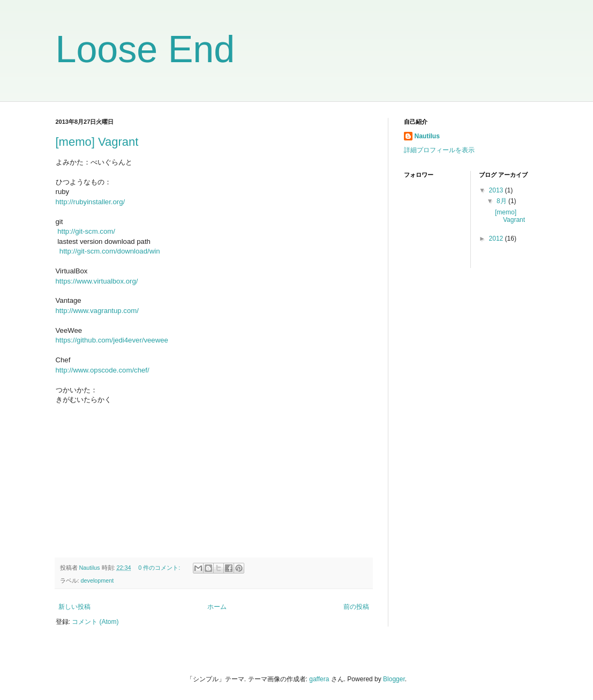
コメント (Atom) (95, 622)
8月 (502, 201)
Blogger (394, 679)
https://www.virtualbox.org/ (97, 281)
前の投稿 (356, 607)
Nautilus (427, 136)
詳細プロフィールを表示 (439, 150)
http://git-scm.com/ (86, 231)
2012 (497, 239)
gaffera (319, 679)
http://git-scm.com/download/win (110, 251)
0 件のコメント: (160, 568)
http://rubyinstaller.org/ (91, 202)
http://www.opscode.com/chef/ (103, 370)
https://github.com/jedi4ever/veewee (112, 340)
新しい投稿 (74, 607)
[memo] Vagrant (97, 142)
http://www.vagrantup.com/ (97, 311)
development (97, 580)
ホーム (217, 607)
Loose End (145, 49)
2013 (497, 190)
